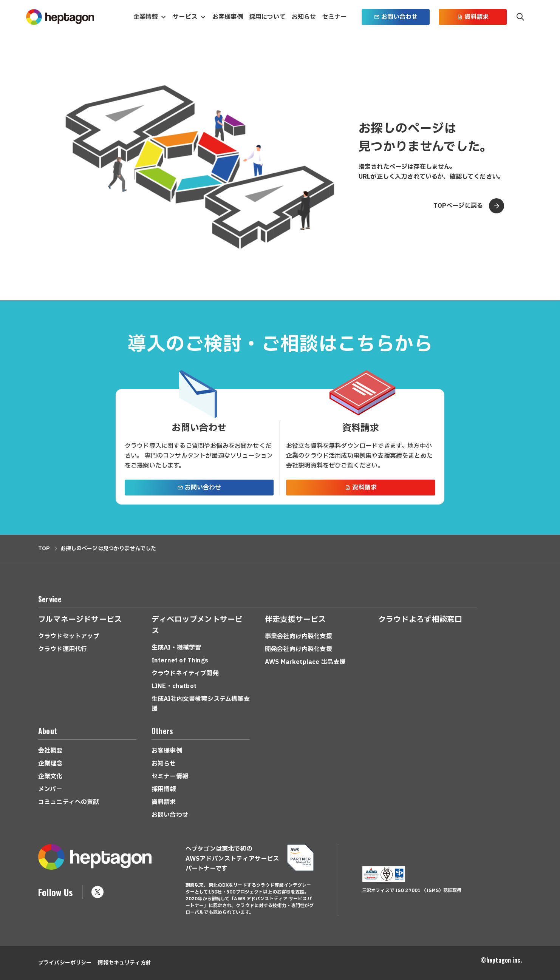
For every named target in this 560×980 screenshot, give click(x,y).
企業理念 (50, 764)
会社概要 (50, 751)
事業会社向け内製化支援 (299, 636)
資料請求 (473, 17)
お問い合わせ (396, 17)
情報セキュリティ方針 (124, 963)
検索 (520, 17)
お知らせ (304, 17)
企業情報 (146, 17)
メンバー (50, 789)
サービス (185, 17)
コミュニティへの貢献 (69, 802)
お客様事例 (228, 17)
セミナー (334, 17)
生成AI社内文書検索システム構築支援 (201, 704)
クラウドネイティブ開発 (185, 673)
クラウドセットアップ (69, 636)
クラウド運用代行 (63, 649)
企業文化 (50, 776)
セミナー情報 (170, 776)
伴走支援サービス (295, 620)
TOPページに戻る (469, 206)
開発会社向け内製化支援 (299, 649)
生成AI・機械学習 (176, 648)
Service (50, 599)
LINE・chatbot (174, 686)
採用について (267, 17)
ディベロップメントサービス (197, 625)
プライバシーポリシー (65, 963)
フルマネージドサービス (80, 620)
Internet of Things (180, 661)
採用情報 (164, 789)
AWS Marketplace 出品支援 (305, 662)
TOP (44, 549)
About (48, 731)
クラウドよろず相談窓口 (420, 620)
